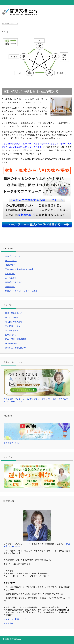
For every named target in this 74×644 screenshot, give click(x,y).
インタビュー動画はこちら (15, 619)
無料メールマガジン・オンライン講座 (21, 291)
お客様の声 (10, 274)
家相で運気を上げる (14, 313)
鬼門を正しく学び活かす (16, 348)
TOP (10, 24)
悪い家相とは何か (13, 326)
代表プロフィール (13, 256)
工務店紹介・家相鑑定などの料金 (19, 269)
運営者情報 (10, 287)
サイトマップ (11, 261)
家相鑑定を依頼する (14, 282)
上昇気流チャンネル (12, 443)
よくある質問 (11, 278)
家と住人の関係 (12, 318)
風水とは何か (11, 335)
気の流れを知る (12, 331)
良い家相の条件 (12, 344)
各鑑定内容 (10, 265)
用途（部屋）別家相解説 (16, 339)
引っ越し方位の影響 (14, 322)
